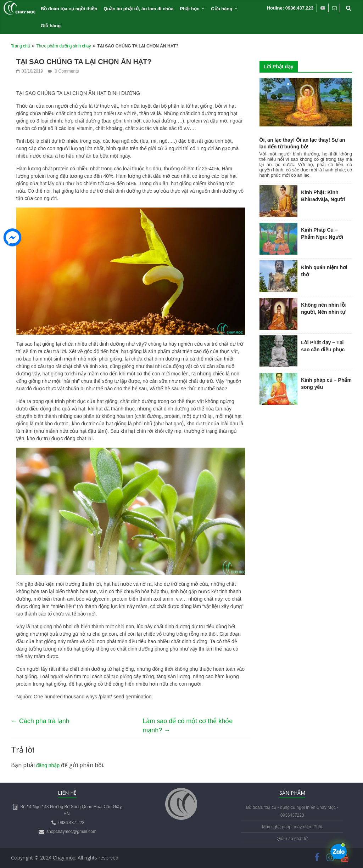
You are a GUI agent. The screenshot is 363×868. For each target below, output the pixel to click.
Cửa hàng (222, 9)
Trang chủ (21, 46)
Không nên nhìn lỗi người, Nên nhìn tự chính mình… (323, 312)
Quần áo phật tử (292, 839)
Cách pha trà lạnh (40, 721)
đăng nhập (48, 765)
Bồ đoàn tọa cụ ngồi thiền (69, 9)
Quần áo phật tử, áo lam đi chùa (138, 9)
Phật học (189, 9)
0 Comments (63, 71)
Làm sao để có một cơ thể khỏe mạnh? (188, 726)
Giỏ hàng (51, 26)
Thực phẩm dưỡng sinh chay (63, 46)
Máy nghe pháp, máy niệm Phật (292, 827)
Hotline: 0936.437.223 (290, 8)
